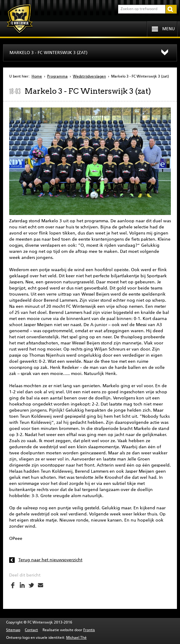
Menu (169, 29)
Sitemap (13, 630)
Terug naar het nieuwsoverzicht (50, 560)
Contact (31, 630)
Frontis (89, 630)
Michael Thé (76, 638)
